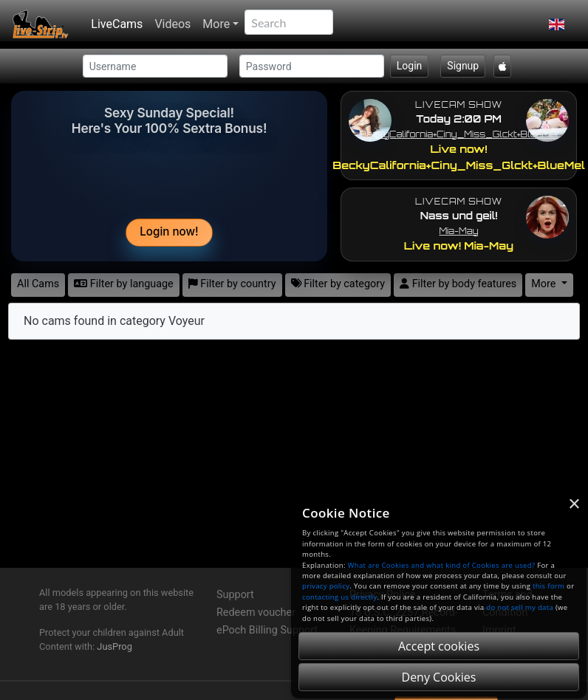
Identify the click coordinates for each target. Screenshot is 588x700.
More (216, 24)
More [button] (545, 284)
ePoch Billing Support (267, 630)
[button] (557, 24)
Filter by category (338, 284)
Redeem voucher (256, 612)
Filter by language (124, 284)
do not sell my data (520, 607)
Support (235, 595)
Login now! (169, 231)
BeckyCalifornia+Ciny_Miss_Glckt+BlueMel (459, 134)
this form (548, 586)
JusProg (114, 646)
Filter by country (232, 284)
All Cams (38, 284)
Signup (463, 66)
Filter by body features (458, 284)
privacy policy (326, 586)
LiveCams (117, 24)
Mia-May (458, 231)
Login (410, 66)
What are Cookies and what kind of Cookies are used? (442, 565)
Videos (172, 24)
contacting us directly (339, 597)
